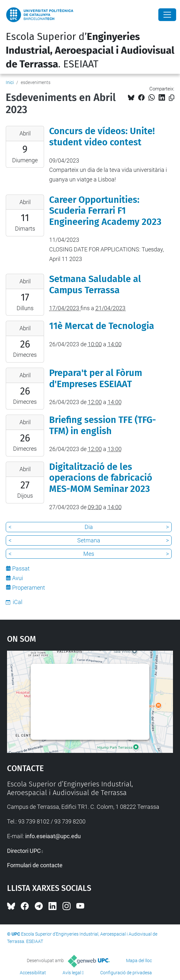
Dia (89, 527)
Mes (89, 554)
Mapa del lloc (139, 961)
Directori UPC (24, 851)
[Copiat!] (172, 98)
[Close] (167, 15)
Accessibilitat (33, 973)
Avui (18, 578)
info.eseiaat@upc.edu (53, 836)
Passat (21, 568)
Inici (10, 82)
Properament (29, 588)
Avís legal (72, 973)
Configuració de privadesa (126, 973)
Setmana (89, 540)
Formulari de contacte (35, 865)
